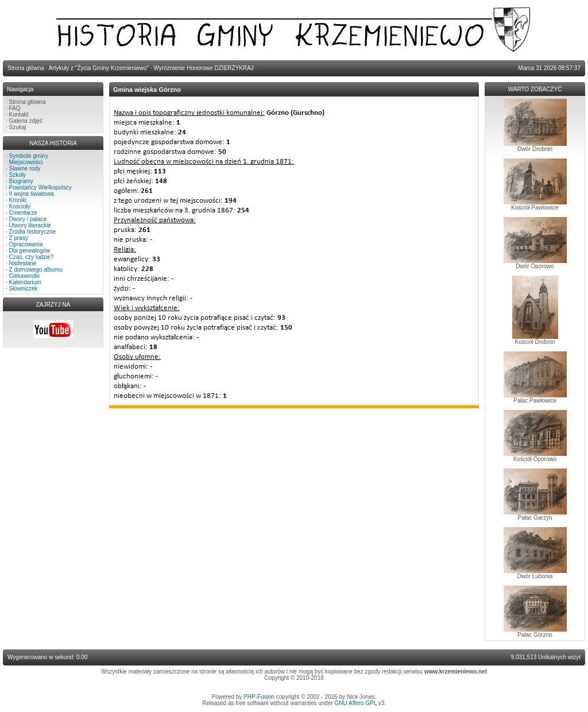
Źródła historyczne (33, 232)
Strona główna (28, 102)
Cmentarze (23, 213)
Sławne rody (25, 169)
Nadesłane (23, 263)
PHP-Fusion (259, 697)
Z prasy (19, 238)
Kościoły (20, 206)
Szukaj (18, 127)
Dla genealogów (30, 251)
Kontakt (19, 115)
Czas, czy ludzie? (32, 257)
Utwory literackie (30, 225)
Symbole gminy (29, 156)
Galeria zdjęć (26, 121)
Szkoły (18, 175)
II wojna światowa (32, 194)
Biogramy (21, 181)
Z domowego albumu (36, 270)
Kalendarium (25, 282)
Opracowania (26, 244)
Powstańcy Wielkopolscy (40, 187)
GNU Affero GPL (356, 703)
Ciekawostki (24, 276)
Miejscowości (26, 162)
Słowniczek (24, 289)
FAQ (15, 108)
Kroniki (18, 200)
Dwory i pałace (28, 219)
